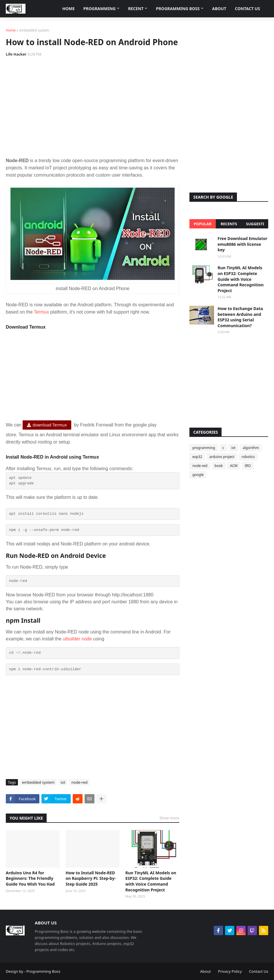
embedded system (34, 30)
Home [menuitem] (68, 9)
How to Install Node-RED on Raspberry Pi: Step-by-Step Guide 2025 (91, 878)
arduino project (222, 457)
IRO (248, 466)
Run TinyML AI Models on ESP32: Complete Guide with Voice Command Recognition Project (151, 881)
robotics (248, 457)
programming (204, 448)
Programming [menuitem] (99, 9)
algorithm (251, 448)
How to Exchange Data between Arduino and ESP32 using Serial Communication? (240, 317)
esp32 (197, 457)
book (219, 466)
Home (11, 30)
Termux (41, 312)
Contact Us (259, 971)
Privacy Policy (230, 971)
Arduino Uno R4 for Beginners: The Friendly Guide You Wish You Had (30, 878)
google (198, 475)
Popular (203, 224)
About (205, 971)
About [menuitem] (219, 9)
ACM (234, 466)
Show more (169, 818)
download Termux (50, 425)
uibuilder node (77, 639)
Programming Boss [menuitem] (178, 9)
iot (63, 782)
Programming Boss (43, 971)
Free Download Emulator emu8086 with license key (242, 244)
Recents (229, 224)
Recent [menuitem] (136, 9)
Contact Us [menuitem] (247, 9)
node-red (79, 782)
